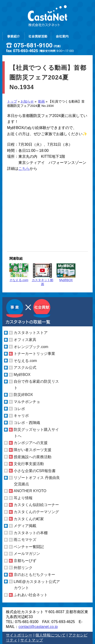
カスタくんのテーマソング (36, 512)
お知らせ (27, 102)
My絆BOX (66, 273)
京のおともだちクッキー (34, 575)
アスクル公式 (25, 368)
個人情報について (50, 635)
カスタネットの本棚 (31, 533)
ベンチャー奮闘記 (29, 547)
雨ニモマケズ (25, 540)
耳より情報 (23, 498)
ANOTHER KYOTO (30, 491)
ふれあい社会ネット (31, 595)
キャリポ (21, 416)
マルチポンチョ (27, 402)
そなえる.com (19, 273)
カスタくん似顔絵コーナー (36, 505)
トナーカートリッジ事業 (34, 354)
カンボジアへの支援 (31, 443)
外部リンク (23, 567)
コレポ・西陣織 (27, 423)
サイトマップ (32, 640)
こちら (24, 168)
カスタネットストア (31, 333)
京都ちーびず (25, 561)
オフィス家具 (25, 340)
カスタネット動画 (43, 275)
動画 (41, 102)
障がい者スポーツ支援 (33, 450)
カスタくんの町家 (29, 519)
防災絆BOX (23, 395)
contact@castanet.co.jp (38, 627)
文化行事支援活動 (29, 464)
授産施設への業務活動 (33, 457)
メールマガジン (27, 554)
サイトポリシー (19, 635)
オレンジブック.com (31, 347)
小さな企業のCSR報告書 (35, 471)
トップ (12, 102)
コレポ (19, 409)
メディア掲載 (25, 526)
